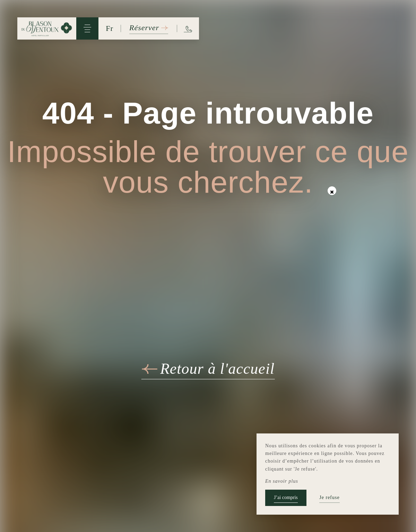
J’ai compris (286, 497)
